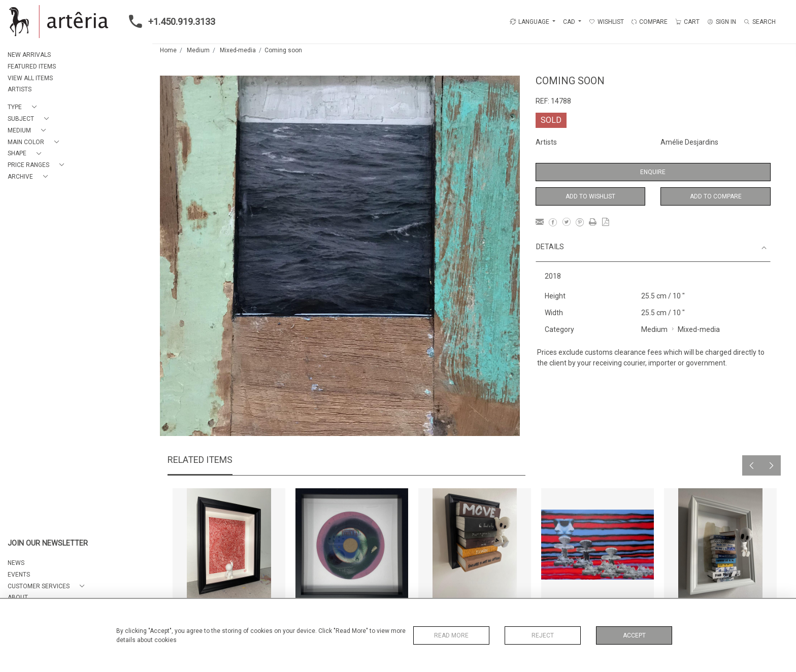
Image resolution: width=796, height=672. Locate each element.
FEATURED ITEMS (32, 66)
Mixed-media (238, 50)
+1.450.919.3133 (169, 21)
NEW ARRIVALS (29, 55)
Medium (198, 50)
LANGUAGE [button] (529, 22)
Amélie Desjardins (689, 142)
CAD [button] (570, 22)
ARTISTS (20, 89)
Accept (634, 635)
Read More (451, 635)
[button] (24, 107)
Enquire (653, 172)
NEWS (16, 563)
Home (168, 50)
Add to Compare (716, 196)
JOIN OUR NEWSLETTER (48, 543)
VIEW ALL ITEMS (30, 78)
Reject (543, 635)
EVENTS (19, 575)
